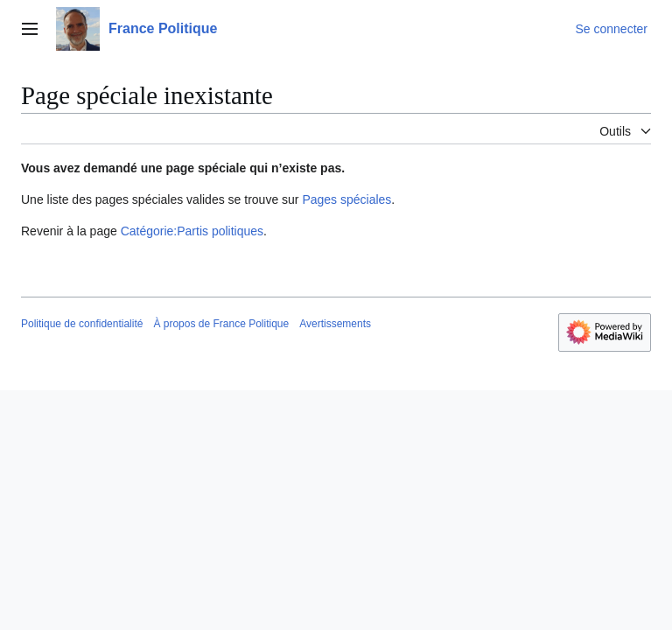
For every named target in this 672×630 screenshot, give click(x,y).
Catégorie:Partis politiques (192, 231)
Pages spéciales (346, 199)
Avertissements (335, 324)
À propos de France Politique (221, 324)
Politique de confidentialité (82, 324)
